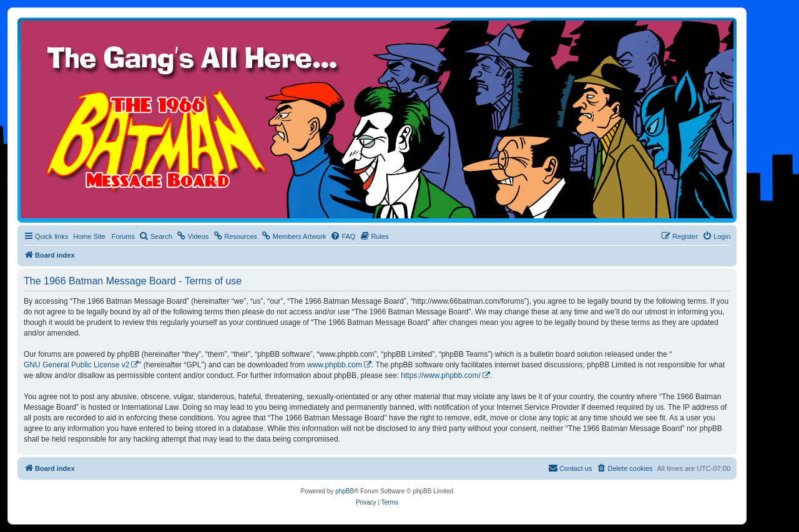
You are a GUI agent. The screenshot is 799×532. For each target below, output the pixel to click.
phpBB (345, 491)
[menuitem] (156, 236)
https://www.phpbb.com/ (440, 375)
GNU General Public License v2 (76, 365)
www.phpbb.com (335, 365)
